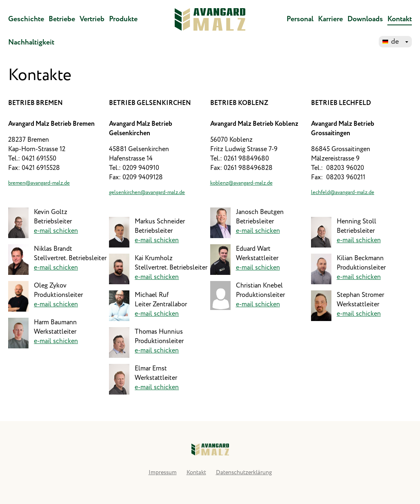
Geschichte (26, 19)
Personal (300, 19)
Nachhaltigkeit (31, 42)
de (395, 42)
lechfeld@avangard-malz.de (343, 193)
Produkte (123, 19)
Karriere (330, 19)
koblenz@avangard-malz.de (241, 183)
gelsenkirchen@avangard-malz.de (147, 193)
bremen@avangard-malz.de (39, 183)
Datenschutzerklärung (244, 473)
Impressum (163, 473)
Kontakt (400, 19)
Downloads (365, 19)
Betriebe (62, 19)
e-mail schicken (56, 231)
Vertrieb (92, 19)
